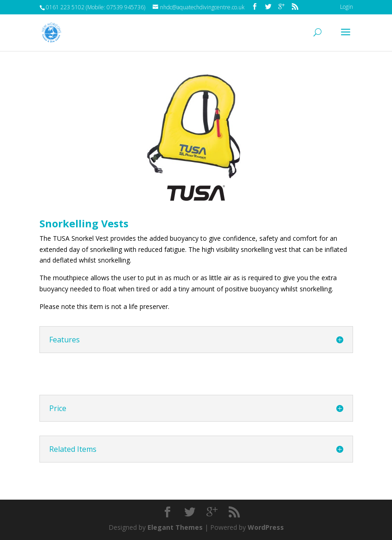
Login (347, 7)
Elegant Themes (175, 527)
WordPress (266, 527)
